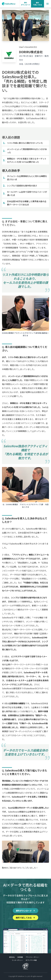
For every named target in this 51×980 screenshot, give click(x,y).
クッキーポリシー (17, 960)
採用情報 (20, 957)
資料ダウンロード (25, 911)
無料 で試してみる (37, 4)
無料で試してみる (25, 918)
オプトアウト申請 (31, 960)
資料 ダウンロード (25, 4)
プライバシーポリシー (32, 957)
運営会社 (12, 957)
